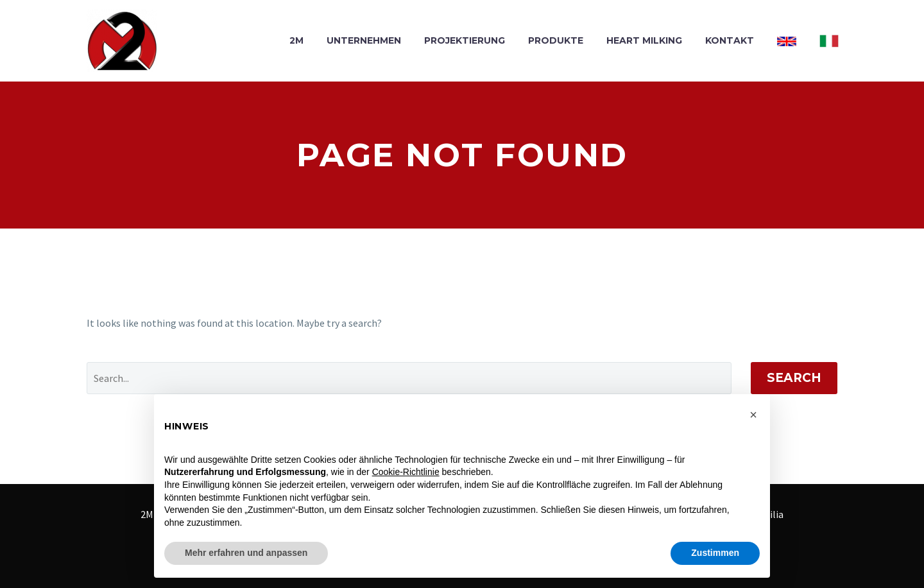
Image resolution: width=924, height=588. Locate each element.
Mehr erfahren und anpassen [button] (246, 553)
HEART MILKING (644, 40)
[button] (753, 415)
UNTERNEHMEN (364, 40)
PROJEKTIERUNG (465, 40)
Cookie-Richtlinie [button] (406, 472)
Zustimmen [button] (715, 553)
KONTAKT (730, 40)
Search (794, 378)
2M (296, 40)
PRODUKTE (556, 40)
